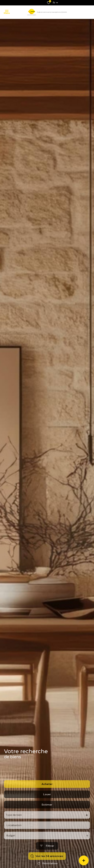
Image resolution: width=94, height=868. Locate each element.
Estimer (47, 819)
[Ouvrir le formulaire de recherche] (47, 860)
